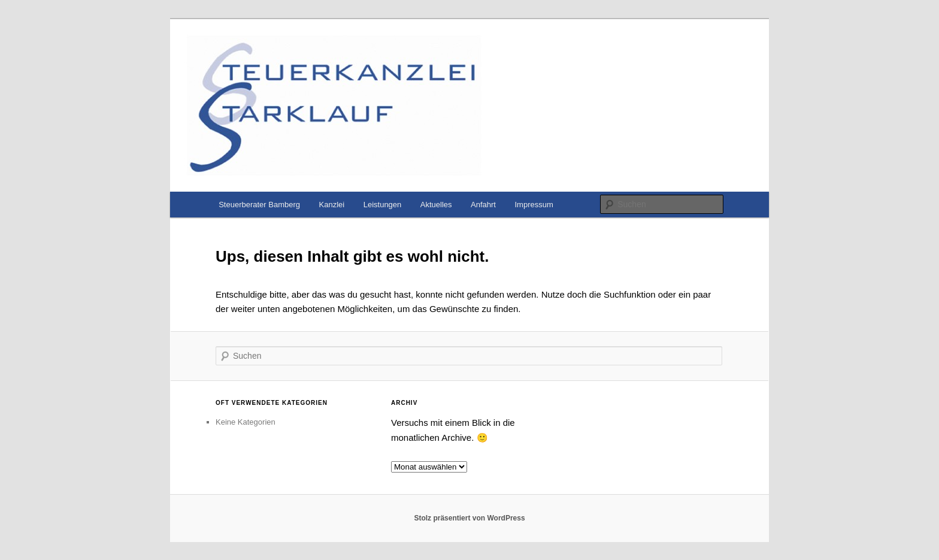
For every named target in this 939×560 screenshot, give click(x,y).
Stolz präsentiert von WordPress (469, 518)
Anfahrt (483, 205)
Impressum (534, 205)
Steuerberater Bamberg (259, 205)
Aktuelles (436, 205)
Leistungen (383, 205)
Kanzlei (332, 205)
